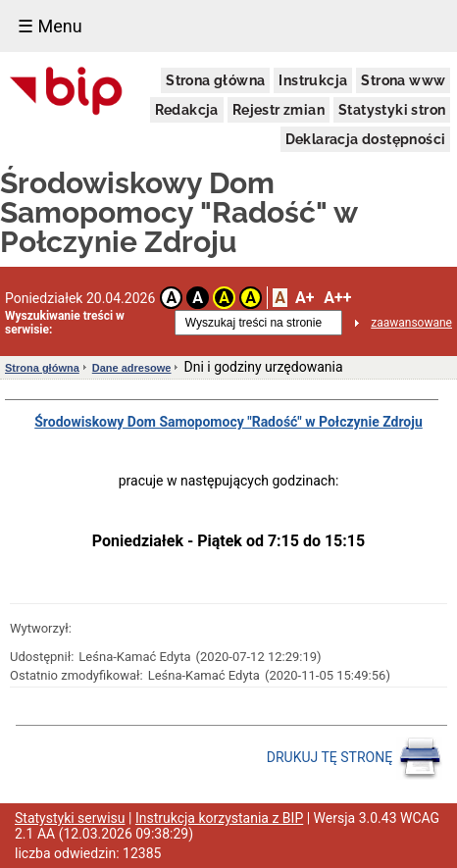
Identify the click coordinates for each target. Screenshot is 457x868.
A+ (305, 298)
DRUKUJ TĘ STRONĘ (355, 758)
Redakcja (187, 110)
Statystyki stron (392, 110)
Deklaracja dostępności (366, 139)
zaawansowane (411, 323)
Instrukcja (313, 80)
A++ (337, 298)
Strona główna (215, 80)
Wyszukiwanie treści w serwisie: (65, 323)
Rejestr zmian (279, 110)
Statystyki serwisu (70, 818)
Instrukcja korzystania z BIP (219, 818)
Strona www (403, 80)
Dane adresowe (132, 368)
